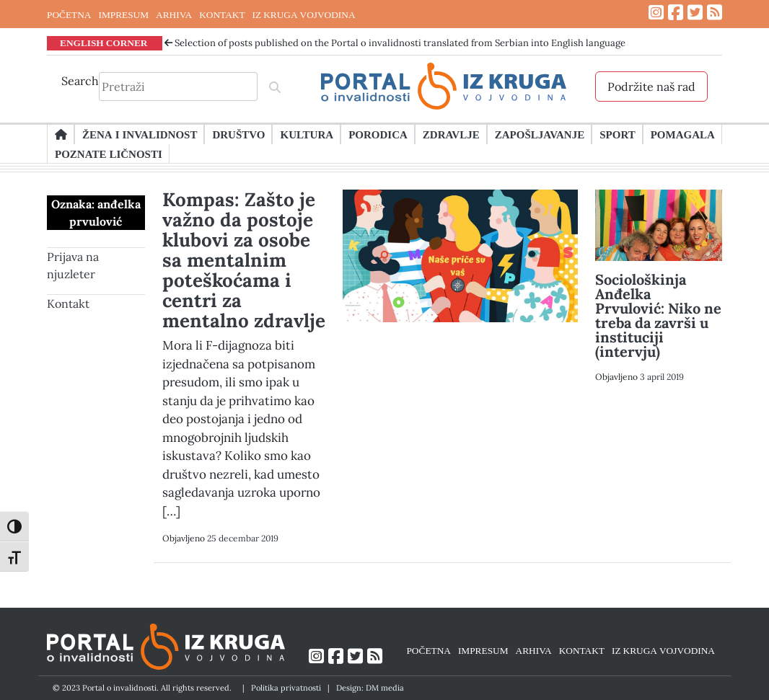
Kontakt (68, 304)
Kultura (307, 134)
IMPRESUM (123, 14)
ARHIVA (174, 14)
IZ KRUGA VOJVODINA (304, 14)
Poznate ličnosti (109, 154)
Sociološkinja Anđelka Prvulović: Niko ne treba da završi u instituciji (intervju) (658, 315)
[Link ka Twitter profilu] (695, 13)
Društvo (238, 134)
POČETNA (69, 14)
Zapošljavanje (540, 134)
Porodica (378, 134)
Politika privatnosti (286, 688)
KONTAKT (222, 14)
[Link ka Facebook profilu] (676, 13)
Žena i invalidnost (140, 134)
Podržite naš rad (651, 87)
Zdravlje (451, 134)
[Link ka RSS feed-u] (715, 13)
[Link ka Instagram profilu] (656, 13)
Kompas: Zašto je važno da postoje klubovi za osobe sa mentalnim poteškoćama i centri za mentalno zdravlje (244, 260)
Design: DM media (370, 688)
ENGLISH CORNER (104, 43)
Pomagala (683, 134)
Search (80, 81)
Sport (617, 134)
